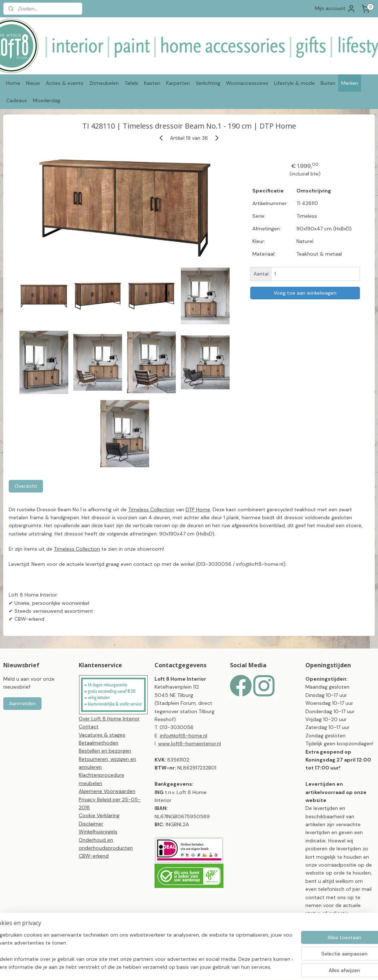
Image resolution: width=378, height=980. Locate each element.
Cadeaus (17, 100)
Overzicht (26, 486)
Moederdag (47, 100)
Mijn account (335, 9)
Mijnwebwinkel (308, 967)
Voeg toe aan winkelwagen (305, 293)
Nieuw (33, 83)
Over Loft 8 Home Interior (109, 719)
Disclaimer (91, 824)
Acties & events (65, 83)
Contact (89, 727)
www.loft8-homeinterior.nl (190, 743)
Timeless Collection (151, 509)
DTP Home (198, 509)
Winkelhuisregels (98, 832)
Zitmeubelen (104, 83)
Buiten (328, 83)
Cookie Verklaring (99, 815)
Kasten (152, 83)
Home (13, 83)
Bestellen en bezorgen (105, 751)
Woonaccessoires (247, 83)
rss (223, 967)
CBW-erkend (94, 856)
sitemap (209, 967)
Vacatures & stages (102, 735)
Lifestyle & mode (294, 83)
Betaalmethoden (99, 743)
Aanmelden (22, 703)
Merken (350, 83)
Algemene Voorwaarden (107, 791)
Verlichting (208, 83)
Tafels (131, 83)
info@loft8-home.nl (184, 736)
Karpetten (178, 83)
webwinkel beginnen (248, 967)
